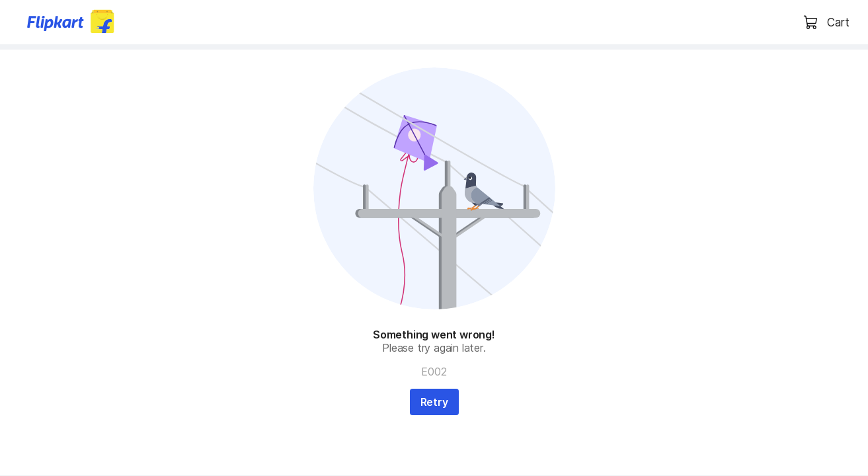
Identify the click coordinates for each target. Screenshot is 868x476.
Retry (434, 402)
